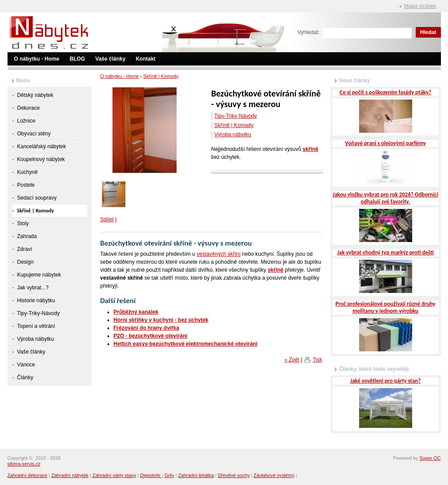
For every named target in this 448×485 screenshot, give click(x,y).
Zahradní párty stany (114, 475)
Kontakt (146, 59)
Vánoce (26, 365)
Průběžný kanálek (136, 312)
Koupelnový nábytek (41, 159)
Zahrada (27, 236)
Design (25, 262)
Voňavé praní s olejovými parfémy (385, 143)
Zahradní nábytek (70, 475)
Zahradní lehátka (196, 475)
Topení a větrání (36, 326)
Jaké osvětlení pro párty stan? (386, 381)
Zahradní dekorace (28, 475)
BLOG (78, 59)
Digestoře (151, 475)
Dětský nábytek (35, 95)
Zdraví (25, 249)
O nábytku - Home (37, 59)
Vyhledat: (309, 32)
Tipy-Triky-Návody (236, 116)
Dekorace (29, 108)
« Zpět (292, 360)
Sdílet (107, 219)
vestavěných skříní (219, 254)
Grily (169, 475)
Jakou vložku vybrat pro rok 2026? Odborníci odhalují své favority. (385, 198)
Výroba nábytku (233, 135)
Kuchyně (28, 172)
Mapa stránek (420, 6)
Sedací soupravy (37, 198)
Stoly (23, 223)
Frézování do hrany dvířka (147, 328)
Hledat (428, 32)
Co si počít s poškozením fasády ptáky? (385, 92)
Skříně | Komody (161, 76)
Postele (26, 185)
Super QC (430, 458)
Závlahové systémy (274, 475)
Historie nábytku (36, 300)
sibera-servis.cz (24, 464)
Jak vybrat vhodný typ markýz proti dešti (385, 252)
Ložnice (26, 121)
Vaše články (111, 59)
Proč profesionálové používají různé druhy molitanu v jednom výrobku (386, 307)
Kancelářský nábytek (42, 146)
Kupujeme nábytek (39, 275)
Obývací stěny (34, 134)
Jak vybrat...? (33, 288)
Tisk (318, 360)
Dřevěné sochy (234, 475)
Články (25, 377)
